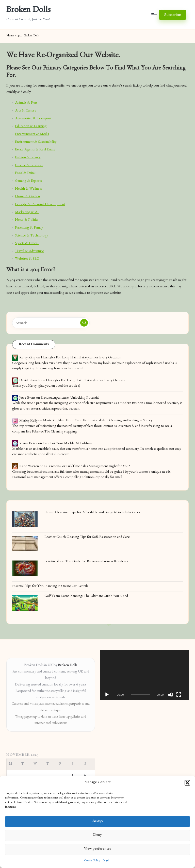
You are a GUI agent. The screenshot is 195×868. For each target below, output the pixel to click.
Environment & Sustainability (36, 142)
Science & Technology (31, 236)
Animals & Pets (26, 103)
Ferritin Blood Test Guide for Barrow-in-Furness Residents (86, 562)
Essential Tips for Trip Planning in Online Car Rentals (50, 586)
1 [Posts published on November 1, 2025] (72, 775)
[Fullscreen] (179, 695)
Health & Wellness (29, 189)
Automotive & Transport (33, 119)
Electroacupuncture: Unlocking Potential (70, 398)
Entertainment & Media (32, 134)
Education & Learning (31, 127)
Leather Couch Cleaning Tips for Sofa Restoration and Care (87, 537)
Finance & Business (29, 166)
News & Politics (27, 220)
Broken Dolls (28, 11)
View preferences (97, 849)
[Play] (107, 695)
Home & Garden (27, 197)
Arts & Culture (26, 111)
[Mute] (171, 695)
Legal (106, 861)
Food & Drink (25, 173)
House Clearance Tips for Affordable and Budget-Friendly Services (92, 513)
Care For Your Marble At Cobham (67, 444)
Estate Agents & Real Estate (35, 150)
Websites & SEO (27, 259)
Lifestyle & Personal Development (40, 205)
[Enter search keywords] (51, 323)
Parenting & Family (29, 228)
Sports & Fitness (27, 244)
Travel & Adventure (29, 251)
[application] (144, 675)
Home (10, 36)
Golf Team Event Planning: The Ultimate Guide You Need (86, 596)
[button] (187, 783)
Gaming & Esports (28, 181)
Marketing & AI (27, 213)
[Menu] (154, 15)
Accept (98, 821)
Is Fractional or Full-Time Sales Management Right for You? (87, 467)
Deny (97, 835)
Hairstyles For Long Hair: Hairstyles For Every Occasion (81, 358)
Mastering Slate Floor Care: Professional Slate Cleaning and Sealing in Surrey (98, 421)
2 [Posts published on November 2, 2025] (85, 775)
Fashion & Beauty (28, 158)
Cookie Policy (92, 861)
